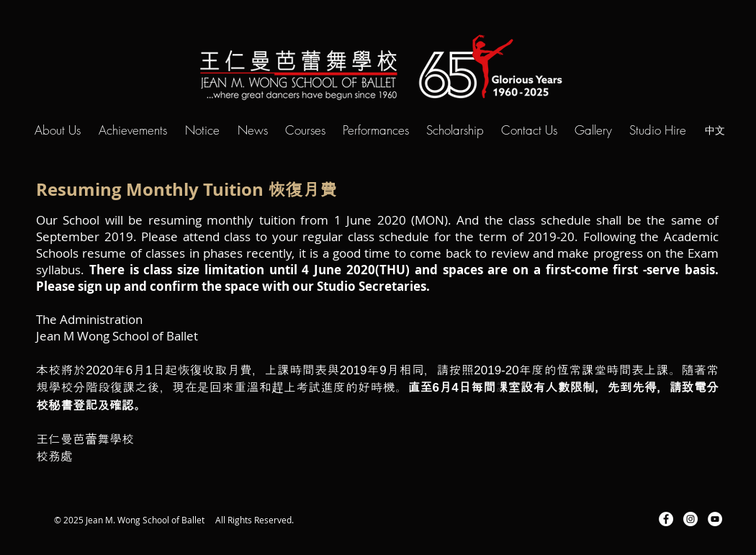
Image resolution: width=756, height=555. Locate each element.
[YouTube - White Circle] (715, 519)
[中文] (715, 130)
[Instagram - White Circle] (690, 519)
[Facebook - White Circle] (666, 519)
